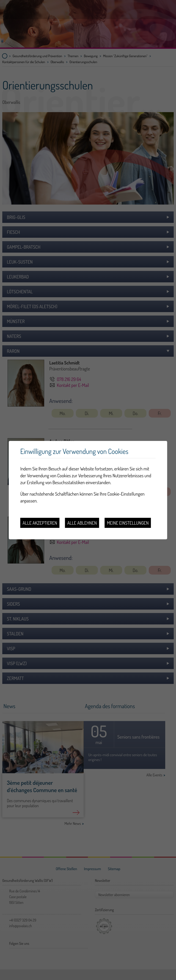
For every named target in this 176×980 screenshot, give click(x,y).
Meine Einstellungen (128, 523)
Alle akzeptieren (40, 523)
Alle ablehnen (82, 523)
